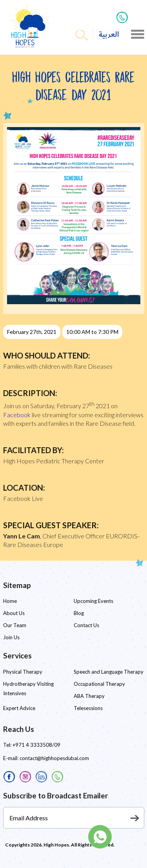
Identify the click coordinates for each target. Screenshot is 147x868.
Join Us (11, 637)
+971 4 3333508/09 (36, 745)
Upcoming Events (93, 601)
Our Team (15, 625)
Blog (79, 613)
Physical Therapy (23, 672)
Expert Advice (19, 708)
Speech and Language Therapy (109, 672)
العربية (109, 35)
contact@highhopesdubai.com (54, 758)
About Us (14, 613)
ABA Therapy (89, 696)
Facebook (17, 415)
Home (10, 601)
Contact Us (86, 625)
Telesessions (88, 708)
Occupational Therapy (99, 684)
